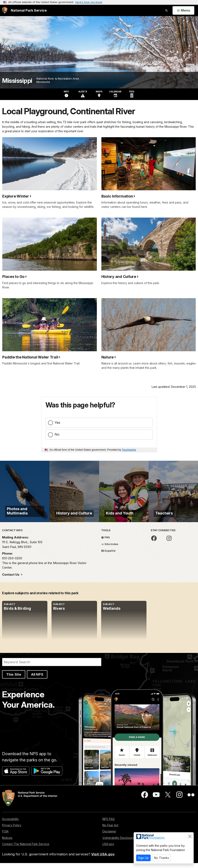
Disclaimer (109, 836)
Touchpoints (129, 450)
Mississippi (17, 81)
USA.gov (108, 849)
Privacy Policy (12, 830)
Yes (57, 423)
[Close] (190, 836)
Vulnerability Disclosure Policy (123, 842)
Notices (7, 842)
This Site (14, 679)
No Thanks (162, 858)
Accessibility (10, 824)
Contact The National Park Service (26, 849)
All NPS (37, 679)
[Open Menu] (183, 11)
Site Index (110, 549)
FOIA (5, 836)
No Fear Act (110, 830)
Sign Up (143, 858)
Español (108, 556)
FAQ (106, 542)
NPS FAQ (109, 824)
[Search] (52, 667)
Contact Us (11, 579)
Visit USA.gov (103, 859)
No (57, 434)
